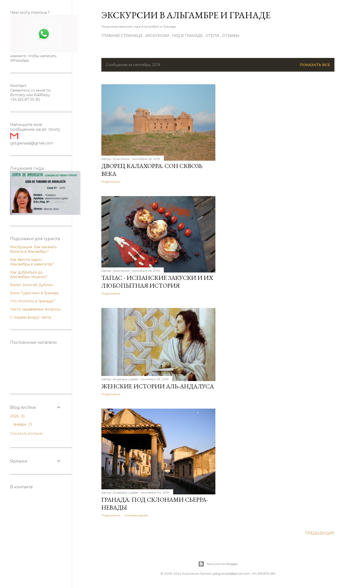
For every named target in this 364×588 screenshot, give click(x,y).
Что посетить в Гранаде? (33, 301)
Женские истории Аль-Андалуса (158, 386)
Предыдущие (320, 533)
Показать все (315, 65)
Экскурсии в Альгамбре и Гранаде (186, 15)
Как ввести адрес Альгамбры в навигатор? (32, 262)
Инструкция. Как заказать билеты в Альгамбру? (33, 249)
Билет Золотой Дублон (31, 285)
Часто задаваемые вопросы (35, 309)
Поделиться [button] (111, 182)
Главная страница (122, 36)
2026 (17, 416)
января (23, 424)
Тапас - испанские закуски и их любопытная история (157, 282)
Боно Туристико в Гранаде (35, 293)
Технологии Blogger (218, 564)
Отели (212, 36)
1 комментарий (136, 515)
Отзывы (231, 36)
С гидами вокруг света (31, 317)
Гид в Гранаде (187, 36)
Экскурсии (157, 36)
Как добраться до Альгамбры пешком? (29, 275)
